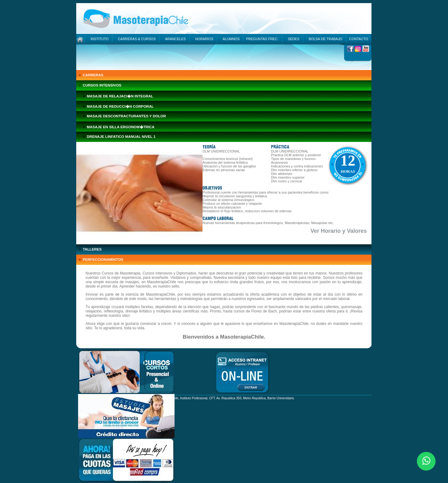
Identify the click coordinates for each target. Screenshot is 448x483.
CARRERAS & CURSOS (137, 39)
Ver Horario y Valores (339, 231)
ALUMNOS (231, 39)
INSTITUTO (100, 39)
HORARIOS (204, 39)
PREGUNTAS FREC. (262, 39)
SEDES (294, 39)
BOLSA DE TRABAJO (325, 39)
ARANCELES (176, 39)
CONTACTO (359, 39)
